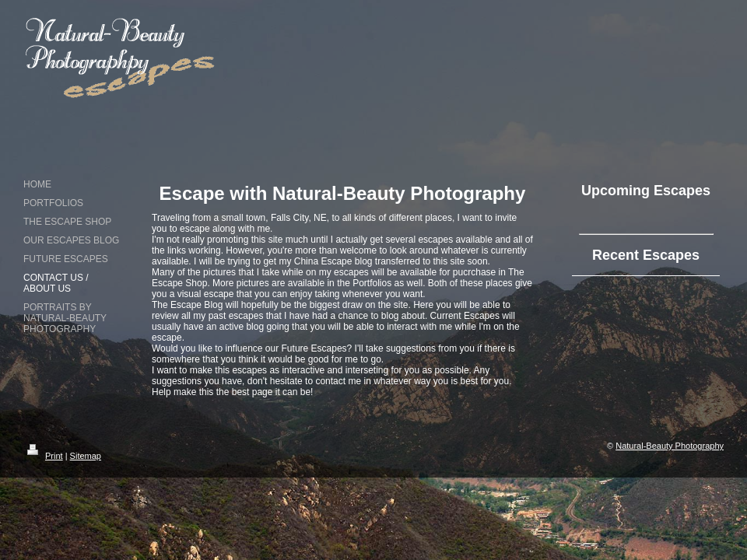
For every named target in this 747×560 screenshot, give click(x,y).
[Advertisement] (559, 101)
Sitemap (86, 456)
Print (43, 456)
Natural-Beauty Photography (670, 446)
